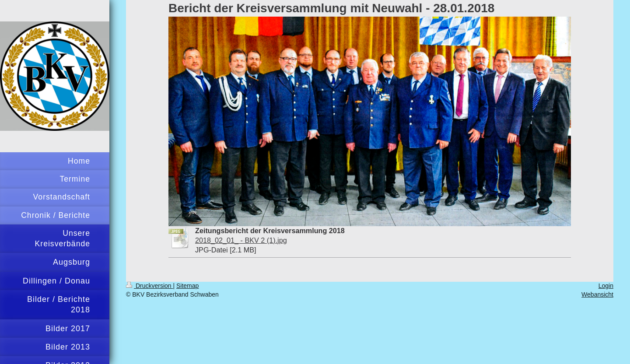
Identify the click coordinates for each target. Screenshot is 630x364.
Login (606, 286)
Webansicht (597, 294)
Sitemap (187, 286)
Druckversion (149, 286)
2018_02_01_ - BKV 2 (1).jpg (241, 240)
